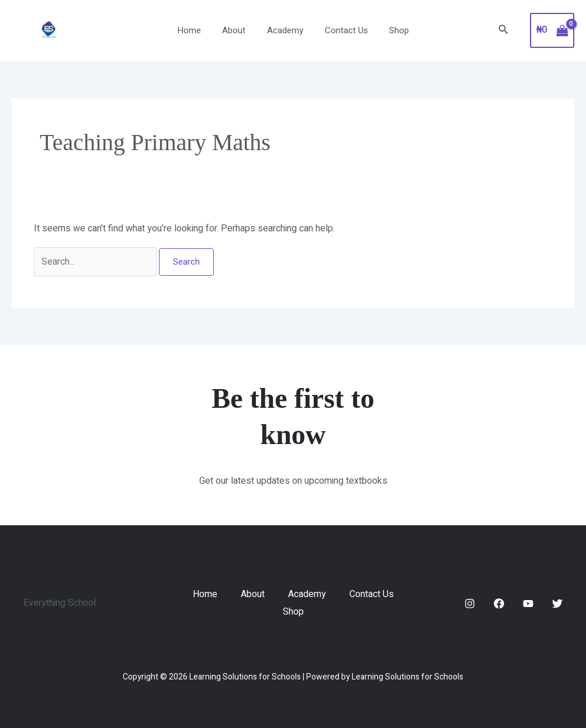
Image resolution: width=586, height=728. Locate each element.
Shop (391, 30)
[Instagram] (470, 604)
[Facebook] (499, 604)
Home (197, 30)
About (238, 30)
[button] (504, 31)
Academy (285, 30)
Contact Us (342, 30)
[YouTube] (528, 604)
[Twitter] (557, 604)
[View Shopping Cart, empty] (552, 30)
